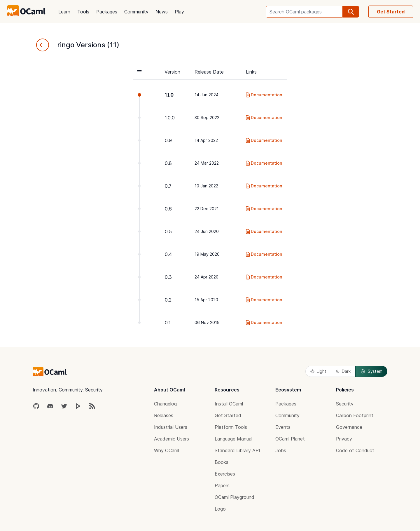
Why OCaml (167, 450)
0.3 (168, 277)
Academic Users (171, 439)
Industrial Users (171, 427)
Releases (164, 415)
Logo (220, 509)
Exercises (225, 474)
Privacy (344, 439)
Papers (222, 485)
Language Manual (233, 439)
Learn (64, 12)
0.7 (168, 186)
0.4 (168, 254)
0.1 (168, 323)
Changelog (165, 404)
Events (283, 427)
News (162, 12)
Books (222, 462)
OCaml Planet (290, 439)
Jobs (281, 450)
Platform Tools (231, 427)
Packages (107, 12)
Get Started (391, 12)
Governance (349, 427)
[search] (351, 12)
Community (136, 12)
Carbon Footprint (355, 415)
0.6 (168, 209)
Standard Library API (237, 450)
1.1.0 (169, 95)
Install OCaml (229, 404)
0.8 (168, 163)
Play (179, 12)
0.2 (168, 300)
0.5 (168, 231)
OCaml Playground (235, 497)
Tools (83, 12)
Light (318, 371)
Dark (343, 371)
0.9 (168, 140)
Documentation (264, 95)
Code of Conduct (355, 450)
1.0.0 (170, 118)
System (371, 371)
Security (345, 404)
